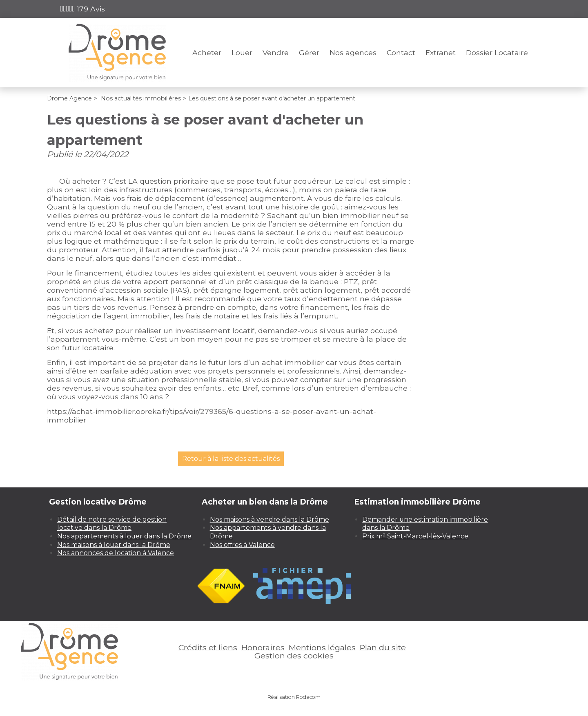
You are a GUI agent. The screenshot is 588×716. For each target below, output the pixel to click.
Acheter (207, 52)
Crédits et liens (208, 647)
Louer (242, 52)
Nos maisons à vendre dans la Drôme (269, 519)
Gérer (309, 52)
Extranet (441, 52)
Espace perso (504, 9)
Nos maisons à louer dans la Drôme (114, 545)
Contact (401, 52)
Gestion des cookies (294, 656)
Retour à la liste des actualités (231, 459)
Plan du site (383, 647)
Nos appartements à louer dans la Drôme (124, 536)
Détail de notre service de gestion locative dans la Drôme (112, 524)
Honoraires (263, 647)
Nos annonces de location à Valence (116, 553)
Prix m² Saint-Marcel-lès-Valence (415, 536)
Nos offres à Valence (242, 545)
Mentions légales (322, 647)
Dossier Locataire (497, 52)
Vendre (276, 52)
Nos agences (353, 52)
